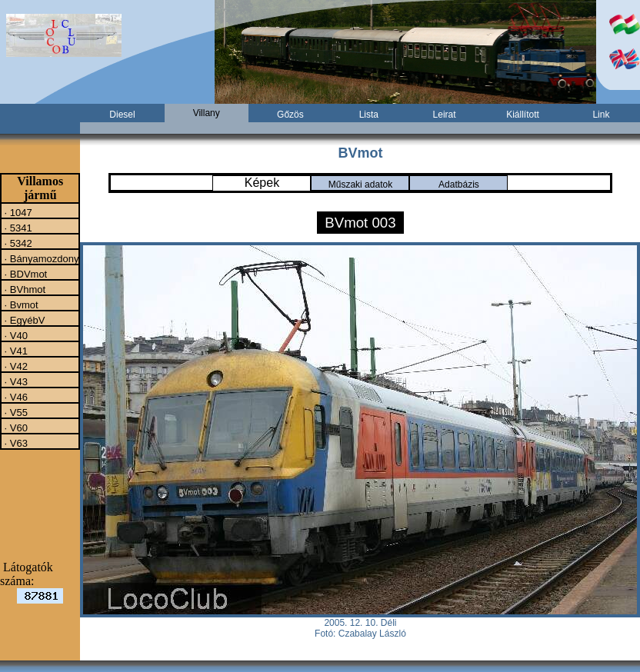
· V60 (15, 427)
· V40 (15, 335)
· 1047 (17, 212)
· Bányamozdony (40, 258)
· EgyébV (23, 320)
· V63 (15, 443)
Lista (369, 115)
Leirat (445, 115)
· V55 (15, 412)
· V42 (15, 366)
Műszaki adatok (360, 185)
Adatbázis (459, 185)
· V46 (15, 397)
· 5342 (17, 243)
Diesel (122, 115)
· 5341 (17, 228)
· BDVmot (24, 274)
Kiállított (523, 115)
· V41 (15, 351)
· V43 (15, 381)
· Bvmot (20, 304)
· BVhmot (23, 289)
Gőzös (290, 115)
